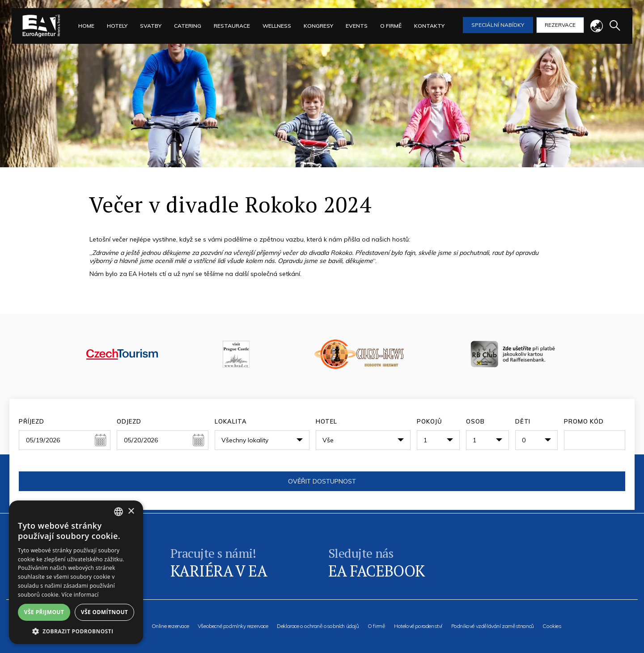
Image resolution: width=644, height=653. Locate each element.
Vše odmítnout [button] (104, 612)
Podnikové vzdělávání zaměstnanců (493, 626)
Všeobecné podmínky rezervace (233, 626)
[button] (76, 631)
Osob (475, 421)
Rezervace (560, 25)
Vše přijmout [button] (44, 612)
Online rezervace (170, 626)
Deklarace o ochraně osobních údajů (318, 626)
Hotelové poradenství (418, 626)
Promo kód (584, 421)
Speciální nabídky (498, 25)
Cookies (552, 626)
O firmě (376, 626)
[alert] (76, 572)
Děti (523, 421)
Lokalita (231, 421)
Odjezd (129, 421)
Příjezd (32, 421)
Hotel (326, 421)
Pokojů (430, 421)
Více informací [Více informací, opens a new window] (80, 595)
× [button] (131, 511)
